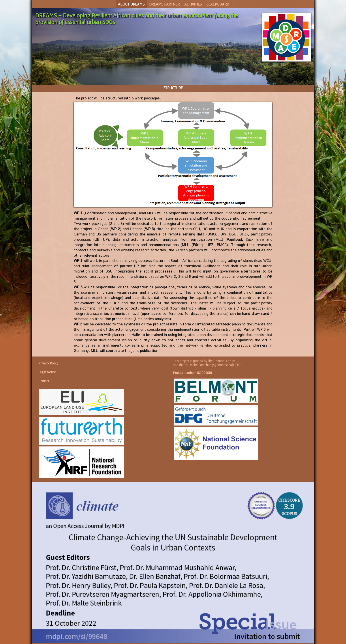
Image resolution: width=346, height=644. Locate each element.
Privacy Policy (48, 363)
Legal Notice (47, 372)
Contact (44, 381)
